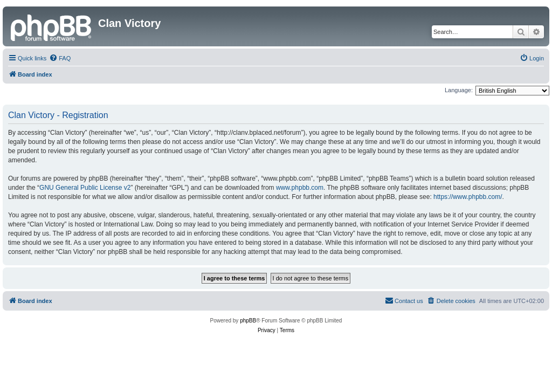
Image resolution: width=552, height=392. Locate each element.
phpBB (248, 321)
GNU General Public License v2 (85, 188)
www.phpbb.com (300, 188)
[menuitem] (60, 58)
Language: (459, 90)
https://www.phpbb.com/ (468, 197)
